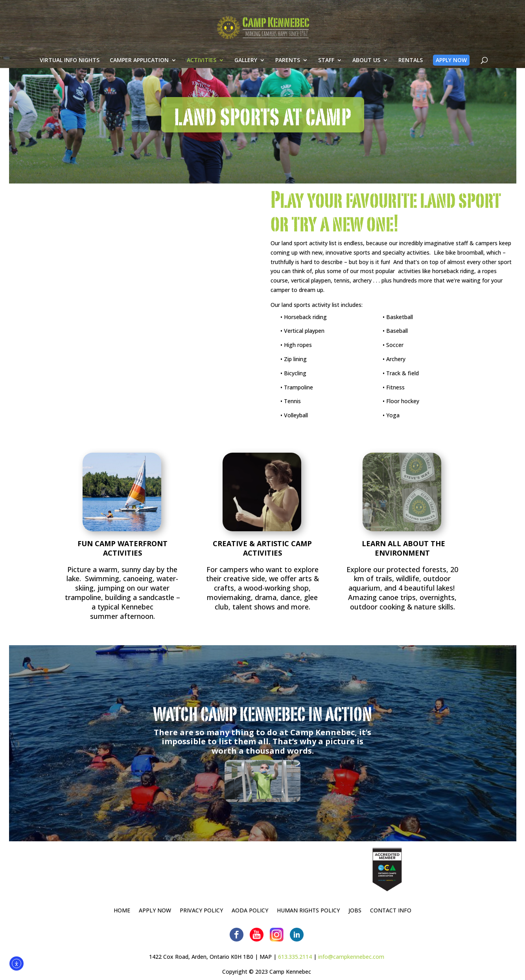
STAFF (325, 70)
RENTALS (410, 70)
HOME (122, 911)
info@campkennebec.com (351, 957)
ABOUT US (366, 70)
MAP (266, 957)
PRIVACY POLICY (201, 911)
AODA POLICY (250, 911)
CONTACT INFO (391, 911)
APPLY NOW (450, 69)
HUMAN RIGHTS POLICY (308, 911)
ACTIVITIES (201, 70)
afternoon (137, 616)
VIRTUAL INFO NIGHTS (69, 70)
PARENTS (287, 70)
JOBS (355, 911)
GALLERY (245, 70)
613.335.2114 (295, 957)
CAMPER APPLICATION (138, 70)
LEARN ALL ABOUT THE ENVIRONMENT (402, 548)
